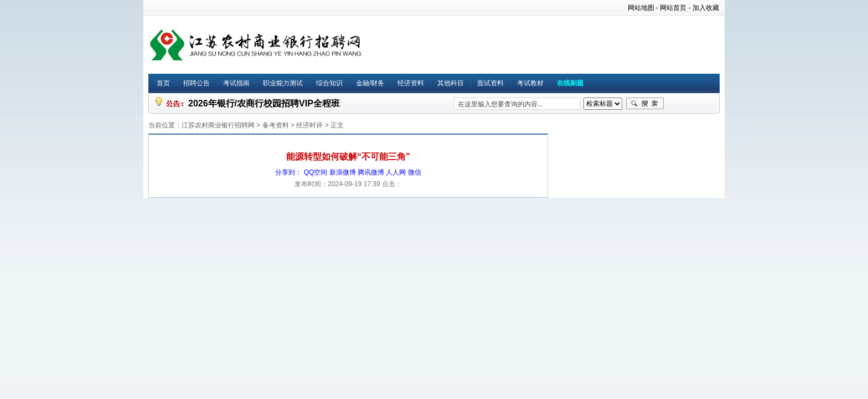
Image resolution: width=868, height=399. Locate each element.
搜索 (645, 104)
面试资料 (490, 83)
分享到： (288, 172)
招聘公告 (197, 83)
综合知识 (329, 83)
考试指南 (236, 83)
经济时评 (309, 125)
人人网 (396, 172)
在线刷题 (570, 83)
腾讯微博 (371, 172)
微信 (415, 172)
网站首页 (673, 8)
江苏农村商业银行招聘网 (218, 125)
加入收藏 (706, 8)
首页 (163, 83)
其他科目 (451, 83)
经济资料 (411, 83)
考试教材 (530, 83)
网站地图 (641, 8)
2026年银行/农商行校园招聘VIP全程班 (264, 103)
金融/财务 (370, 83)
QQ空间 (316, 172)
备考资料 (276, 125)
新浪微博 (343, 172)
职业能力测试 (283, 83)
